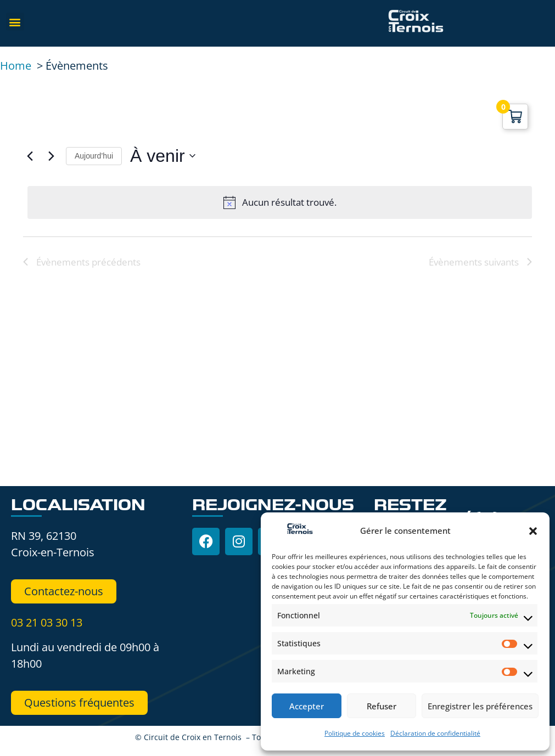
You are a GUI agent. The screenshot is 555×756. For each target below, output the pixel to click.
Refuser (382, 706)
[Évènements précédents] (30, 156)
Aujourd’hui (94, 156)
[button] (533, 531)
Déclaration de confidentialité (435, 733)
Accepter (307, 706)
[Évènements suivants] (51, 156)
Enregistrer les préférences (480, 706)
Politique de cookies (355, 733)
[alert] (280, 202)
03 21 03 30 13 (47, 622)
